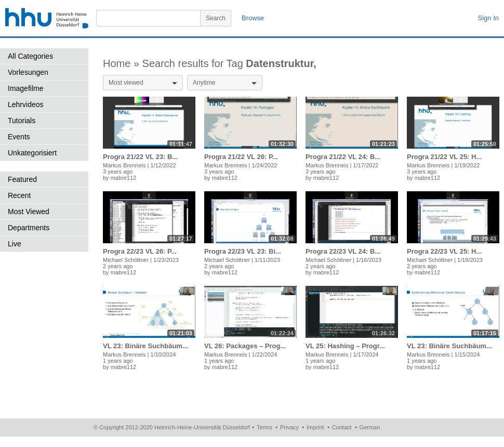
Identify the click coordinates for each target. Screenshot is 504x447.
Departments (29, 228)
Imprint (315, 427)
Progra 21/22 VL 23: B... (140, 157)
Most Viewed (29, 212)
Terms (264, 427)
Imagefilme (25, 88)
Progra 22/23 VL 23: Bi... (243, 251)
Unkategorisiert (32, 153)
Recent (19, 195)
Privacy (289, 427)
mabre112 (124, 178)
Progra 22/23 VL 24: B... (343, 251)
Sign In (488, 18)
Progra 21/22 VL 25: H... (444, 157)
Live (15, 244)
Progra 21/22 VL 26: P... (241, 157)
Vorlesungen (28, 72)
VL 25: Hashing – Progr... (345, 346)
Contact (342, 427)
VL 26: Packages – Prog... (245, 346)
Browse (253, 18)
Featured (22, 179)
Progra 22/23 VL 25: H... (444, 251)
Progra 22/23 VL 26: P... (140, 251)
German (370, 427)
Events (19, 137)
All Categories (30, 56)
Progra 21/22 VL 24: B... (343, 157)
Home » (123, 63)
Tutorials (22, 121)
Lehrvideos (26, 104)
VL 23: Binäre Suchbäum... (145, 346)
